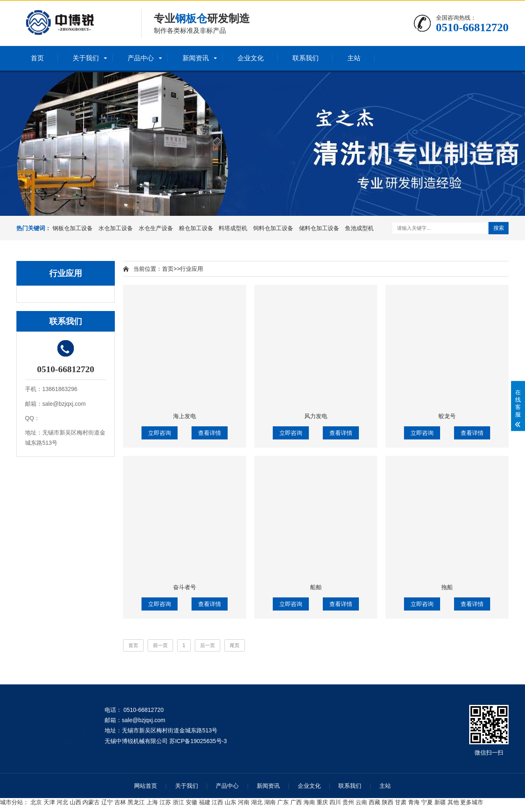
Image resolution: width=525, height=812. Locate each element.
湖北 (257, 802)
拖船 (447, 587)
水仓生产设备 (156, 228)
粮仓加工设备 (196, 228)
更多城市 (472, 802)
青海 (414, 802)
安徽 (192, 802)
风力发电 (316, 416)
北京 (36, 802)
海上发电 (185, 416)
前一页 (160, 645)
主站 (354, 58)
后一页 (208, 645)
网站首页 (146, 786)
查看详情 (210, 433)
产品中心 (141, 58)
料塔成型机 (233, 228)
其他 (453, 802)
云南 (361, 802)
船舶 (316, 587)
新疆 (440, 802)
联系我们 (306, 58)
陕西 (388, 802)
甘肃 (401, 802)
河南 (244, 802)
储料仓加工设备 (319, 228)
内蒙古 (91, 802)
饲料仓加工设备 (273, 228)
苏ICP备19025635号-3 (198, 741)
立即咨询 (160, 433)
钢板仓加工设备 (73, 228)
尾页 (235, 645)
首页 (37, 58)
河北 (62, 802)
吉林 (120, 802)
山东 (231, 802)
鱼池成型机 (359, 228)
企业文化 (251, 58)
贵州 (348, 802)
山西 (75, 802)
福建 (205, 802)
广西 (296, 802)
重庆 (322, 802)
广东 (283, 802)
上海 (152, 802)
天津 (49, 802)
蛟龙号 (447, 416)
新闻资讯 (196, 58)
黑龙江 (136, 802)
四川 (335, 802)
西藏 (374, 802)
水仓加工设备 (116, 228)
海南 (309, 802)
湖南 (270, 802)
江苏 (165, 802)
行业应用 (192, 269)
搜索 (499, 228)
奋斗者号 (185, 587)
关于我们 (86, 58)
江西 (217, 802)
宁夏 (427, 802)
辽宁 (107, 802)
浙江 (178, 802)
